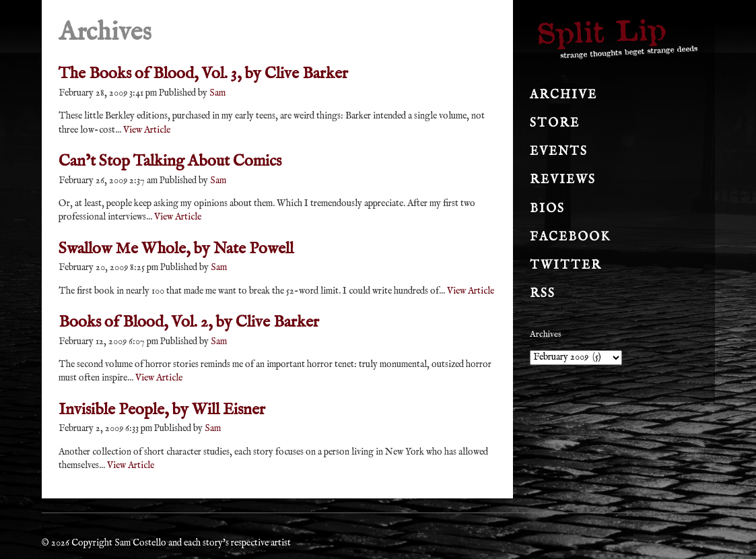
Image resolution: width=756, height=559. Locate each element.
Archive (563, 95)
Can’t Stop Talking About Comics (170, 161)
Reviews (563, 180)
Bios (547, 209)
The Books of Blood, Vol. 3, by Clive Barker (203, 74)
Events (559, 152)
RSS (543, 294)
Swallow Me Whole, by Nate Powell (176, 249)
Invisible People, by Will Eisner (162, 410)
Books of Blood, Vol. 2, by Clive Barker (189, 322)
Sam (217, 93)
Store (555, 124)
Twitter (566, 266)
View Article (147, 130)
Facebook (570, 237)
